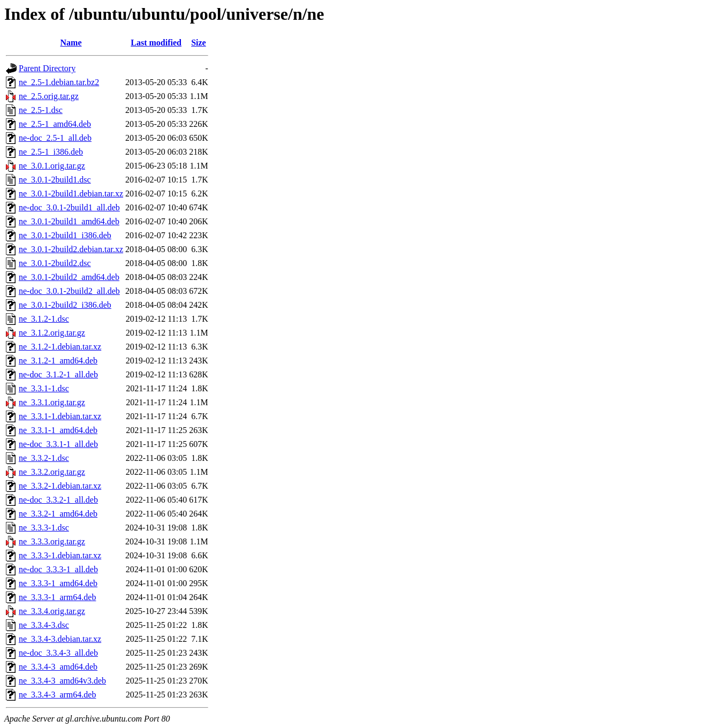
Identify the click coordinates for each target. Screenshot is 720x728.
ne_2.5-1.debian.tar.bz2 (59, 82)
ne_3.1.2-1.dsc (44, 319)
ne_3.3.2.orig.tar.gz (52, 472)
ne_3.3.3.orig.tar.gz (52, 541)
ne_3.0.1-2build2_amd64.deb (69, 277)
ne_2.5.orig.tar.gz (49, 96)
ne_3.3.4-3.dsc (44, 625)
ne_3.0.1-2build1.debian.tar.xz (71, 194)
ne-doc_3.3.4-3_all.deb (58, 653)
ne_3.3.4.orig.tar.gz (52, 611)
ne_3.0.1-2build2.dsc (55, 263)
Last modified (156, 43)
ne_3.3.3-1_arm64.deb (57, 597)
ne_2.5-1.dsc (41, 110)
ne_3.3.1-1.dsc (44, 388)
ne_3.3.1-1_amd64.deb (58, 430)
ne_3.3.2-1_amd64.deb (58, 514)
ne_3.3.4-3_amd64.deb (58, 667)
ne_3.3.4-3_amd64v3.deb (62, 681)
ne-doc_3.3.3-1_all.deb (58, 569)
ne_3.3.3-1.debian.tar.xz (60, 555)
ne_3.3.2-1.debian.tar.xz (60, 486)
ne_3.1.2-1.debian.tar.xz (60, 347)
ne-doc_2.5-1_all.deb (55, 138)
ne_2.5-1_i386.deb (51, 152)
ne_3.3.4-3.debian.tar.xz (60, 639)
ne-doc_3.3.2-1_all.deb (58, 500)
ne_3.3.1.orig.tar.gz (52, 402)
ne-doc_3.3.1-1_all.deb (58, 444)
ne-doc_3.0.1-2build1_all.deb (69, 207)
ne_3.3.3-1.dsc (44, 528)
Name (71, 43)
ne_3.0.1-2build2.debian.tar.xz (71, 249)
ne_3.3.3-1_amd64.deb (58, 583)
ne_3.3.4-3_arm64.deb (57, 695)
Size (199, 43)
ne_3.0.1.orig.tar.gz (52, 166)
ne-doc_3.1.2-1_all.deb (58, 374)
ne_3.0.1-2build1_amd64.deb (69, 221)
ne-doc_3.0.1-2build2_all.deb (69, 291)
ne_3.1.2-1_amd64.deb (58, 361)
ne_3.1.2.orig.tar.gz (52, 333)
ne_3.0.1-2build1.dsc (55, 180)
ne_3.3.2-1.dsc (44, 458)
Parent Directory (47, 68)
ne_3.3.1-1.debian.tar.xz (60, 416)
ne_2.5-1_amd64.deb (55, 124)
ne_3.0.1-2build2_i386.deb (65, 305)
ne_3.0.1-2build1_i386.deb (65, 235)
